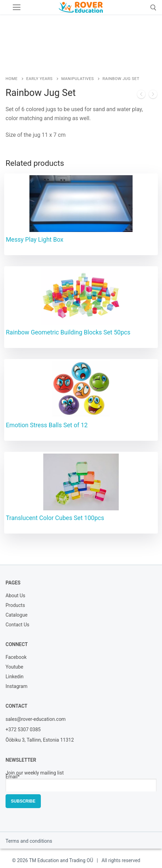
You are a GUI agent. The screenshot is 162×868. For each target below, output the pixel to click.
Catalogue (16, 615)
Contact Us (17, 625)
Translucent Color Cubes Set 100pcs (55, 518)
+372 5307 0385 (23, 730)
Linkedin (15, 677)
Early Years (39, 79)
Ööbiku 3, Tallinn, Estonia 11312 (40, 740)
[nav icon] (17, 7)
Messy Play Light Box (35, 240)
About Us (15, 596)
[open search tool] (153, 8)
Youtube (14, 667)
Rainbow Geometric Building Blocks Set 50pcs (68, 332)
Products (15, 606)
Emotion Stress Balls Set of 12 (47, 425)
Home (12, 79)
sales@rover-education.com (36, 719)
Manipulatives (78, 79)
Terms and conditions (29, 841)
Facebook (16, 658)
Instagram (16, 687)
